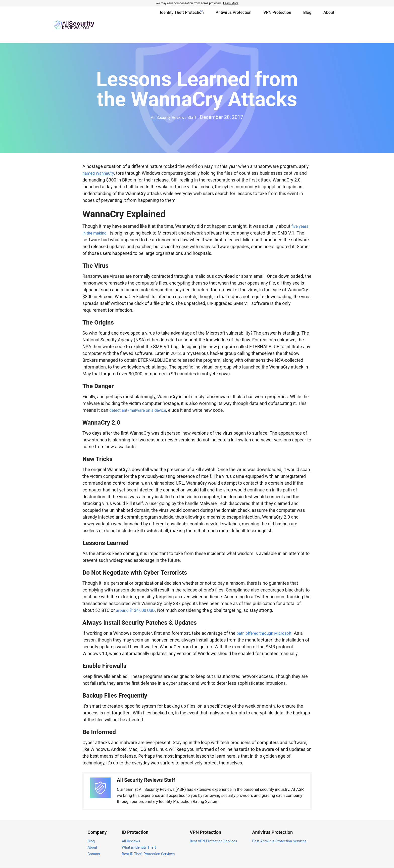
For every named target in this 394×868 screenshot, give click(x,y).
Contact (94, 839)
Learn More (231, 3)
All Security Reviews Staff (173, 103)
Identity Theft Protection (182, 17)
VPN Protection (277, 17)
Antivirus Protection (234, 17)
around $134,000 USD (138, 595)
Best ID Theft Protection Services (148, 839)
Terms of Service (322, 860)
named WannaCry (100, 158)
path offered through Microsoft (267, 618)
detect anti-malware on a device (141, 395)
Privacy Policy (291, 860)
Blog (307, 17)
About (329, 17)
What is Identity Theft (139, 833)
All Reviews (131, 826)
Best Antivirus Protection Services (279, 826)
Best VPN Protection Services (213, 826)
